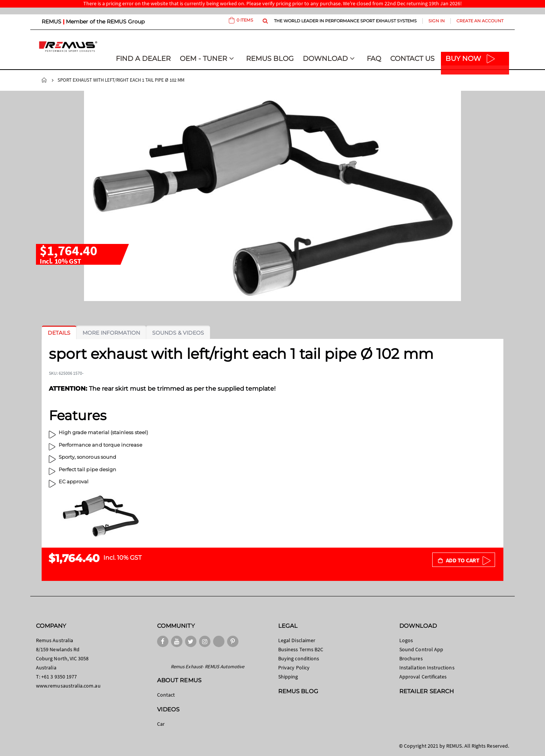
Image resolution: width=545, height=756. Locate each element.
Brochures (411, 658)
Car (161, 724)
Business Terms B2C (301, 649)
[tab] (59, 333)
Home (44, 80)
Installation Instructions (427, 668)
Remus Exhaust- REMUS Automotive (207, 667)
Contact (166, 695)
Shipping (288, 677)
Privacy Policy (294, 668)
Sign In (437, 21)
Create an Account (480, 21)
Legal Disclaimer (297, 640)
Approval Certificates (423, 677)
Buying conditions (299, 658)
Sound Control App (421, 649)
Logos (406, 640)
